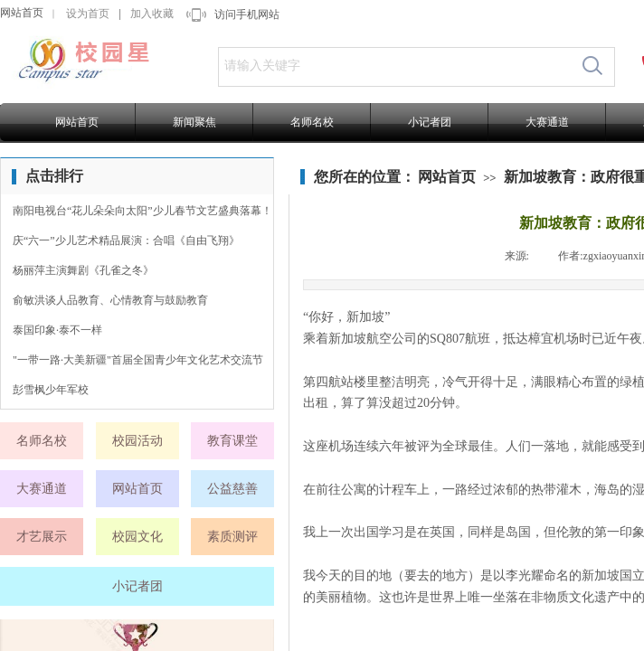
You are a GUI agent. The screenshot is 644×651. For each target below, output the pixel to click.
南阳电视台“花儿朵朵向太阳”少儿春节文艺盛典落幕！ (142, 211)
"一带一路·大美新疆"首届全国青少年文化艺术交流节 (138, 360)
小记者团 (430, 122)
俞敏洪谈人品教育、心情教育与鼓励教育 (110, 300)
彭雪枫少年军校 (51, 390)
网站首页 (22, 13)
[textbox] (395, 66)
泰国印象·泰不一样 (57, 330)
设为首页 (88, 14)
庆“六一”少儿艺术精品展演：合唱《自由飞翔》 (126, 241)
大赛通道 (547, 122)
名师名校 (312, 122)
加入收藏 (152, 14)
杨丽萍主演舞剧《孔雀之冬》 (83, 270)
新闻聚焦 (194, 122)
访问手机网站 (247, 14)
